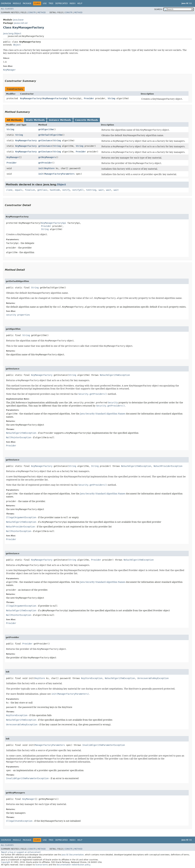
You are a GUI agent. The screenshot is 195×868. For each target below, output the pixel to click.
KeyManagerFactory (31, 98)
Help (80, 3)
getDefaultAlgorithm (50, 135)
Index (72, 3)
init (41, 168)
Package (27, 3)
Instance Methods (60, 120)
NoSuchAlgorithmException (115, 375)
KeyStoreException (92, 678)
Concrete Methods (87, 120)
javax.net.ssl (21, 23)
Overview (6, 3)
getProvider (45, 163)
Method (42, 13)
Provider (89, 98)
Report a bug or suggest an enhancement (21, 852)
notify (66, 190)
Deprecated (61, 3)
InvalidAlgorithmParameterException (104, 745)
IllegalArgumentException (21, 517)
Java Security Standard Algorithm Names (103, 414)
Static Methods (35, 120)
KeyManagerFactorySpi (55, 98)
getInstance (45, 140)
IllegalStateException (19, 821)
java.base (18, 20)
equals (19, 190)
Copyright (6, 862)
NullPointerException (19, 437)
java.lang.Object (12, 33)
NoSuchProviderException (168, 466)
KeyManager (13, 157)
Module (17, 3)
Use (45, 3)
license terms (42, 865)
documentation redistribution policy (73, 865)
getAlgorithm (46, 129)
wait (101, 190)
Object (17, 45)
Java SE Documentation (73, 855)
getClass (42, 190)
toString (91, 190)
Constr (32, 13)
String (111, 98)
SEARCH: (158, 9)
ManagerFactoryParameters (60, 174)
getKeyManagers (47, 157)
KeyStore (50, 168)
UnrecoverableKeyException (153, 678)
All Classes (7, 9)
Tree (51, 3)
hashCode (55, 190)
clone (9, 190)
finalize (30, 190)
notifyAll (78, 190)
